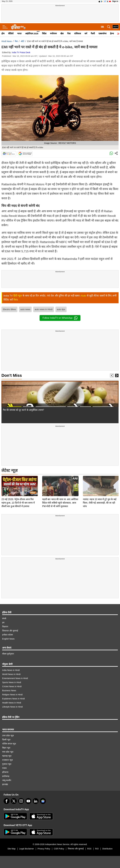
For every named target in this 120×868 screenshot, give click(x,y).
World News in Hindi (11, 674)
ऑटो (22, 41)
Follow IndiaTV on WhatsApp (60, 318)
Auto (84, 296)
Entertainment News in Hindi (15, 678)
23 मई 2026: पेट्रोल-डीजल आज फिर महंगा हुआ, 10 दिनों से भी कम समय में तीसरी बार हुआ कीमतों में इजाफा (18, 482)
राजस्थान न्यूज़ (7, 760)
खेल (62, 33)
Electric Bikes (9, 309)
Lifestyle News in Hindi (12, 707)
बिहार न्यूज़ (6, 748)
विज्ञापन (5, 627)
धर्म (86, 33)
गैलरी (93, 33)
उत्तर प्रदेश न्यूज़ (8, 736)
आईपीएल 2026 (32, 33)
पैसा (69, 33)
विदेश (44, 33)
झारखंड (5, 784)
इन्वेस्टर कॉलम (7, 635)
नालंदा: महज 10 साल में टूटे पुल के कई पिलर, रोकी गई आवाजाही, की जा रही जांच (100, 482)
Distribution (107, 849)
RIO (97, 849)
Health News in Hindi (12, 703)
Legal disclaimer (27, 849)
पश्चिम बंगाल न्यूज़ (9, 744)
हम (3, 623)
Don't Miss (12, 375)
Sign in (115, 1)
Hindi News (7, 41)
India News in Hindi (11, 670)
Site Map (12, 849)
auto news (25, 309)
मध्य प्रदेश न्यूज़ (8, 752)
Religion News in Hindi (12, 695)
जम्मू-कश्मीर (7, 780)
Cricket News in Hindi (12, 686)
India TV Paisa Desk (21, 52)
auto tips (61, 309)
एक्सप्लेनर (102, 33)
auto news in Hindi (44, 309)
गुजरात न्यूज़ (7, 764)
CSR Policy (59, 849)
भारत (19, 33)
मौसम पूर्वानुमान (8, 654)
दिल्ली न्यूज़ (6, 740)
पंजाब (4, 768)
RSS (89, 849)
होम (3, 33)
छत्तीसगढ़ (6, 776)
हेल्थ (112, 33)
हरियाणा (5, 772)
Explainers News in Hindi (13, 699)
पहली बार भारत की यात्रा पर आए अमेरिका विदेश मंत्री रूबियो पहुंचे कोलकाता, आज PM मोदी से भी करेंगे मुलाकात (60, 482)
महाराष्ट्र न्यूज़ (7, 756)
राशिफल (78, 33)
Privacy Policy (44, 849)
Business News (9, 691)
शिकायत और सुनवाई (10, 631)
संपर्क (4, 618)
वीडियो (11, 33)
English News (8, 639)
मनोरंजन (53, 33)
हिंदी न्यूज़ (18, 296)
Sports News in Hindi (12, 682)
